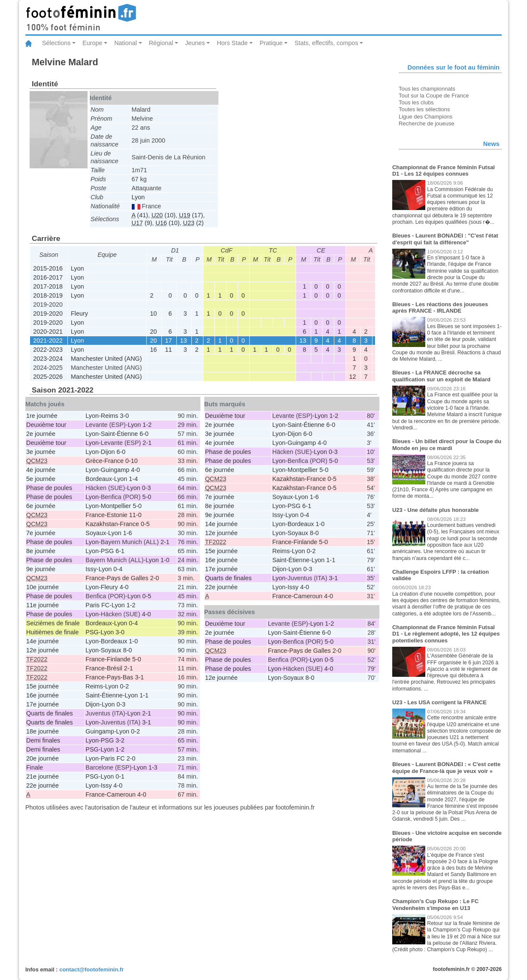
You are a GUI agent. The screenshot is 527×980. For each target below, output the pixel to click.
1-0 (165, 560)
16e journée (42, 695)
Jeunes (195, 43)
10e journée (42, 587)
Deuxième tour (46, 425)
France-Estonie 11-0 (113, 515)
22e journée (42, 785)
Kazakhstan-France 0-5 (118, 524)
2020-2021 (48, 332)
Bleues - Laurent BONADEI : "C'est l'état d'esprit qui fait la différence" (445, 239)
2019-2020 (48, 313)
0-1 (120, 776)
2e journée (41, 434)
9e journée (41, 569)
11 (169, 350)
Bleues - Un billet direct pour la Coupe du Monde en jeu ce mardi (447, 445)
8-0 (128, 650)
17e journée (42, 704)
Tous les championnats (427, 89)
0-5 (147, 596)
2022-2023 (48, 350)
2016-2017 (48, 277)
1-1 (144, 695)
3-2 (120, 740)
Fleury (79, 313)
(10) (164, 215)
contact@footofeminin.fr (91, 969)
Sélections (56, 43)
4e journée (41, 470)
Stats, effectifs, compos (326, 43)
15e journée (42, 686)
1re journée (42, 416)
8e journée (41, 551)
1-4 (133, 479)
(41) (140, 215)
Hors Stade (232, 43)
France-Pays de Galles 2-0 (122, 578)
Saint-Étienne (119, 434)
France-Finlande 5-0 (113, 659)
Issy (91, 569)
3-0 (125, 416)
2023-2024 (48, 359)
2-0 (131, 758)
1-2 (147, 425)
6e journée (41, 506)
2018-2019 (48, 295)
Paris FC (97, 605)
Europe (92, 43)
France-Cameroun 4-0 (116, 794)
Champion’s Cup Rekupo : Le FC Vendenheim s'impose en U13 (435, 905)
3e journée (41, 452)
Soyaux (96, 533)
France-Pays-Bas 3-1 (115, 677)
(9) (142, 223)
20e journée (42, 758)
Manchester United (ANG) (106, 359)
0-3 (147, 488)
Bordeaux (99, 479)
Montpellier (116, 506)
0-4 (118, 569)
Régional (161, 43)
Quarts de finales (50, 713)
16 (154, 350)
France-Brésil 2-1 (109, 668)
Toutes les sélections (424, 109)
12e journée (42, 650)
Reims (110, 416)
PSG (107, 551)
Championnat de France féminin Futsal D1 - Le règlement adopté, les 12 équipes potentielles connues (446, 634)
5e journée (41, 479)
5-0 (147, 497)
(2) (194, 223)
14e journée (42, 641)
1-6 (128, 533)
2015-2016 (48, 268)
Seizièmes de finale (53, 623)
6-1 (120, 551)
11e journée (42, 605)
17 (169, 341)
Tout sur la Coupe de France (434, 96)
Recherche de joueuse (427, 123)
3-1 (147, 722)
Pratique (271, 43)
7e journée (41, 533)
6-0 (144, 434)
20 (154, 332)
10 (154, 313)
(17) (191, 215)
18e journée (42, 731)
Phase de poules (49, 488)
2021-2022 (48, 341)
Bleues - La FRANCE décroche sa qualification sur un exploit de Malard (441, 376)
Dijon (108, 452)
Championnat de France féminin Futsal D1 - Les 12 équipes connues (444, 171)
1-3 (153, 767)
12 (353, 377)
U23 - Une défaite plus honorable (436, 510)
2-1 (147, 443)
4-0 (135, 470)
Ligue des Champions (426, 117)
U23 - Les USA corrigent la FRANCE (439, 702)
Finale (35, 767)
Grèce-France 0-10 (112, 461)
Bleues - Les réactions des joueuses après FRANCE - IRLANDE (440, 308)
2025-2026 (48, 377)
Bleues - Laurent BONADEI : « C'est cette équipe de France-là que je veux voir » (446, 768)
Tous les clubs (416, 102)
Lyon (138, 197)
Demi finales (43, 740)
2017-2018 (48, 286)
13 (184, 341)
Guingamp (115, 470)
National (126, 43)
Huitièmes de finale (52, 632)
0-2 (125, 686)
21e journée (42, 776)
